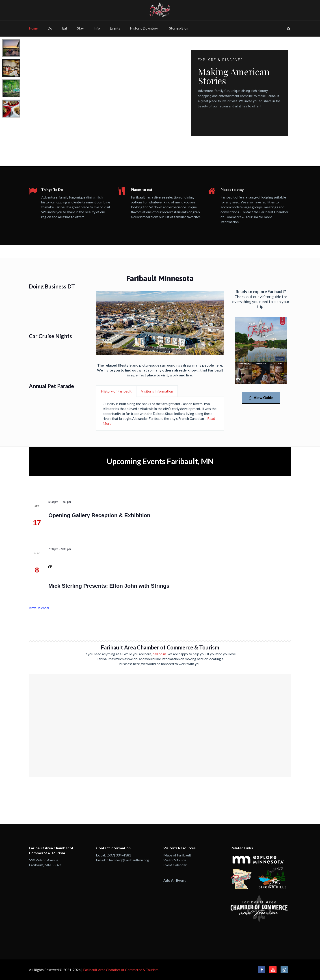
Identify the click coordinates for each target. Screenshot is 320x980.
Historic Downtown (145, 28)
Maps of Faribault (177, 855)
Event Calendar (175, 865)
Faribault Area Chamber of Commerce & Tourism (121, 970)
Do (50, 28)
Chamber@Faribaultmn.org (128, 860)
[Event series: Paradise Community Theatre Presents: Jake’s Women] (50, 567)
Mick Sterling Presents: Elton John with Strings (109, 586)
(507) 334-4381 (119, 855)
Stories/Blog (179, 28)
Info (97, 28)
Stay (80, 28)
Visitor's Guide (175, 860)
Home (33, 28)
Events (115, 28)
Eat (65, 28)
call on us (160, 654)
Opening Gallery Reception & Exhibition (99, 515)
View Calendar (39, 608)
